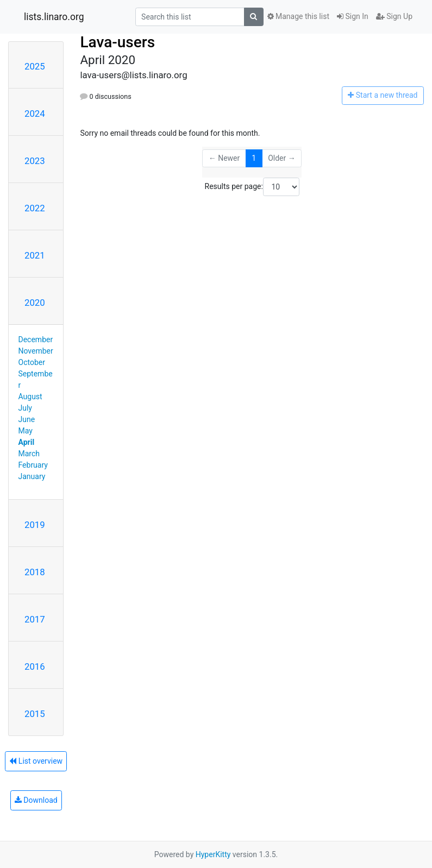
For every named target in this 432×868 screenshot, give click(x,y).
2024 (35, 114)
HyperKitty (213, 854)
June (27, 419)
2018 (35, 572)
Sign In (353, 16)
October (32, 362)
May (26, 431)
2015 (35, 714)
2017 (35, 619)
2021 (35, 255)
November (36, 351)
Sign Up (394, 16)
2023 (35, 161)
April (27, 442)
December (36, 339)
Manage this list (298, 16)
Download (36, 800)
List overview (36, 761)
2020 (35, 303)
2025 (35, 66)
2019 (35, 525)
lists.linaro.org (54, 17)
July (25, 408)
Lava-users (117, 42)
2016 (35, 666)
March (29, 454)
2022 (35, 208)
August (30, 397)
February (33, 465)
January (32, 476)
